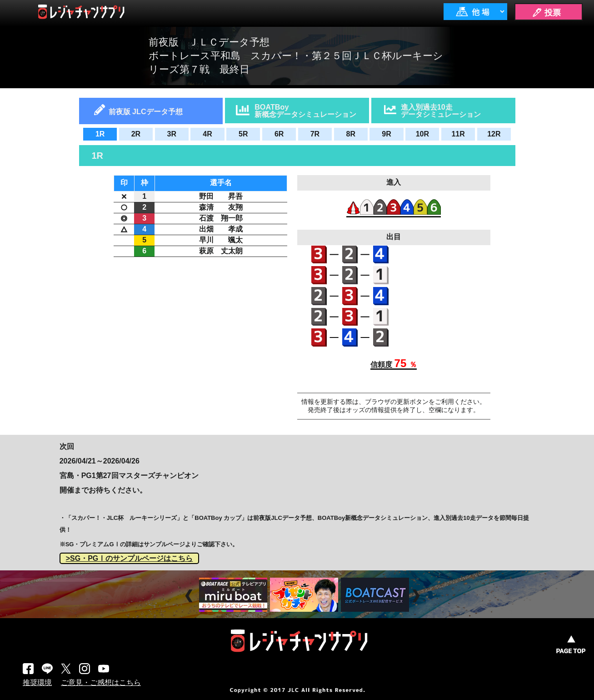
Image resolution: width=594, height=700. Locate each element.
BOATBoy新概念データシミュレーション (305, 111)
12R (494, 134)
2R (136, 134)
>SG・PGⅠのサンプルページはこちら (130, 558)
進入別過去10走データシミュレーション (441, 111)
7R (315, 134)
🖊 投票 (546, 13)
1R (100, 134)
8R (350, 134)
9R (386, 134)
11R (458, 134)
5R (243, 134)
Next (417, 596)
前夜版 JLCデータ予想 (146, 111)
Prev (190, 596)
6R (279, 134)
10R (422, 134)
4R (207, 134)
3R (172, 134)
